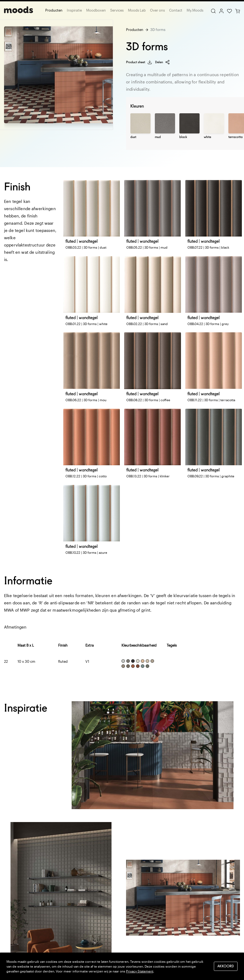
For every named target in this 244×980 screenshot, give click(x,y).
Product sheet (139, 62)
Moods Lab (137, 10)
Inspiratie (74, 10)
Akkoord (226, 966)
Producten (54, 10)
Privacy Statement (140, 971)
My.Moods (195, 10)
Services (117, 10)
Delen (163, 62)
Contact (176, 10)
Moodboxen (96, 10)
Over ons (157, 10)
